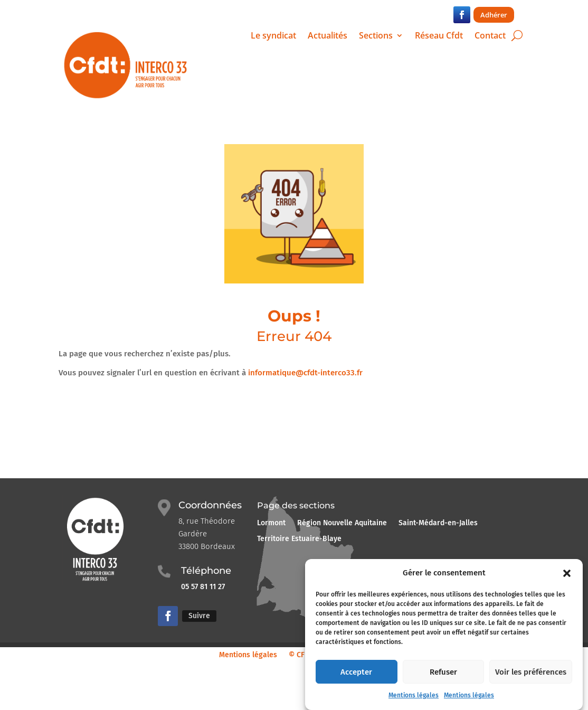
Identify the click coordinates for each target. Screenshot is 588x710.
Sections (376, 36)
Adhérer (494, 15)
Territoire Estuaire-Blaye (299, 539)
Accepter (356, 679)
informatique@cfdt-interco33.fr (305, 373)
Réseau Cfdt (439, 36)
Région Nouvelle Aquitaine (342, 523)
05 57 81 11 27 (204, 587)
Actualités (328, 36)
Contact (490, 36)
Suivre (199, 616)
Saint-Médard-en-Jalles (438, 523)
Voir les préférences (531, 679)
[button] (567, 580)
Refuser (443, 679)
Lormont (271, 523)
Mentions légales (414, 703)
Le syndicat (273, 36)
